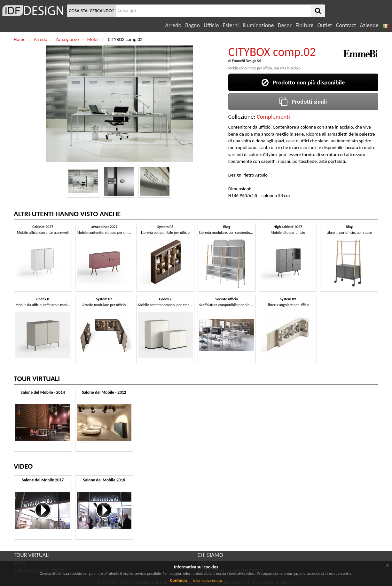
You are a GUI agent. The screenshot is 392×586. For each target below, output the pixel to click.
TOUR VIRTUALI (32, 555)
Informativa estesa (208, 581)
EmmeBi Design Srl (247, 61)
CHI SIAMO (210, 555)
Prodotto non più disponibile (303, 82)
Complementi (273, 117)
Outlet (325, 25)
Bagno (192, 25)
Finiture (304, 25)
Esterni (231, 25)
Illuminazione (258, 25)
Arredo (173, 25)
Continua (178, 580)
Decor (285, 25)
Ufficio (211, 25)
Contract (346, 25)
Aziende (369, 25)
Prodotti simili (303, 102)
